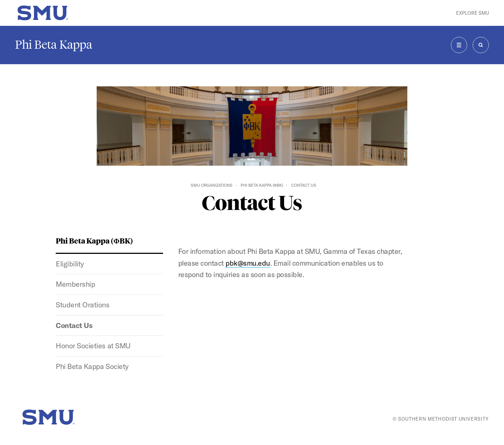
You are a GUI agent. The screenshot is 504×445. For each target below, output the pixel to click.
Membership (75, 284)
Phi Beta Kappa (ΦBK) (262, 185)
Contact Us (74, 325)
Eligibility (70, 264)
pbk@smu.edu (248, 263)
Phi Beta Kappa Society (92, 366)
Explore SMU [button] (472, 13)
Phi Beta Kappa (54, 45)
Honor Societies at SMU (93, 346)
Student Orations (82, 305)
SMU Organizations (212, 185)
